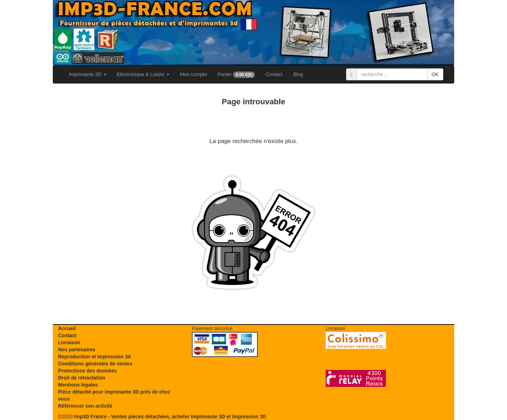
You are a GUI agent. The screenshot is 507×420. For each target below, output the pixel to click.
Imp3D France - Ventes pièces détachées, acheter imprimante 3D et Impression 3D (170, 416)
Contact (274, 74)
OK (435, 74)
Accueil (67, 328)
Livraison (69, 342)
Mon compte (193, 74)
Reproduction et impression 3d (94, 357)
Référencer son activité (85, 406)
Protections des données (87, 371)
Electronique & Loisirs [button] (143, 74)
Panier (236, 75)
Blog (298, 74)
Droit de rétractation (82, 378)
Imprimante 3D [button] (88, 74)
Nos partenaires (77, 350)
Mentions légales (78, 385)
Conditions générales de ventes (95, 364)
